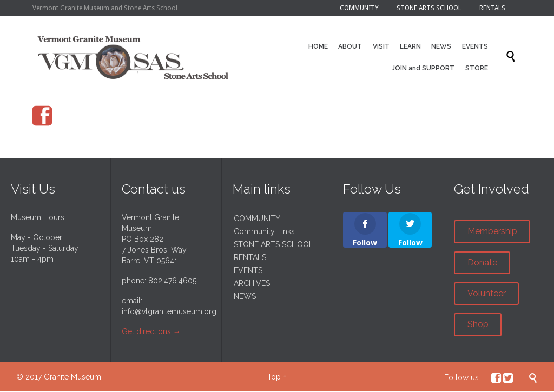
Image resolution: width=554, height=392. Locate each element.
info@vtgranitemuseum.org (169, 311)
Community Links (264, 231)
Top (274, 377)
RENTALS (250, 257)
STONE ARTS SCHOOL (273, 244)
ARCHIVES (252, 283)
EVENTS (248, 270)
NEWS (245, 296)
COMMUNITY (257, 218)
